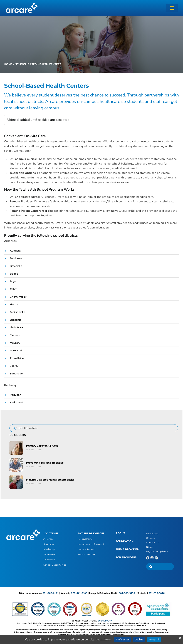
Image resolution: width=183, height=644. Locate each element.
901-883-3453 (127, 593)
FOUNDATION (124, 541)
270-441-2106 (79, 593)
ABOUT (120, 533)
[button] (91, 251)
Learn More (34, 450)
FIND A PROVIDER (127, 549)
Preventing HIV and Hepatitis (45, 463)
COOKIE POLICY (105, 621)
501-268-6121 (51, 593)
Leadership (152, 534)
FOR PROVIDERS (126, 557)
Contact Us (153, 542)
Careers (150, 538)
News (149, 547)
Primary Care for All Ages (42, 446)
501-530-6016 (157, 593)
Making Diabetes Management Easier (50, 480)
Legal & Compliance (157, 551)
